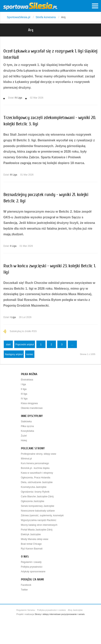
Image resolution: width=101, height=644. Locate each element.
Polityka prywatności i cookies (52, 610)
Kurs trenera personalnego (35, 463)
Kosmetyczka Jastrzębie (34, 487)
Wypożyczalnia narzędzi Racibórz (39, 520)
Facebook (26, 585)
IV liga (24, 399)
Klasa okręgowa (29, 403)
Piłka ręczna (27, 426)
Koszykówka (28, 431)
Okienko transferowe (32, 408)
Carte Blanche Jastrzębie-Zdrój (37, 497)
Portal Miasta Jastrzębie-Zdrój (37, 530)
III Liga (13, 175)
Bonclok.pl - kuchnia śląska (35, 468)
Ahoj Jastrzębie (75, 610)
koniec (30, 354)
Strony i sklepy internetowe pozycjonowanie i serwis (60, 614)
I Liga (13, 317)
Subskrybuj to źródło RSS (23, 331)
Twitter (24, 590)
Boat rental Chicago (31, 544)
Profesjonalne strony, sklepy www (39, 454)
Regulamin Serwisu (26, 610)
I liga (23, 384)
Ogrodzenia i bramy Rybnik (35, 492)
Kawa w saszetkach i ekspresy (37, 473)
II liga (24, 389)
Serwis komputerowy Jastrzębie (38, 506)
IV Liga (18, 98)
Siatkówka (26, 422)
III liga (24, 394)
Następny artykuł (14, 354)
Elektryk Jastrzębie (31, 534)
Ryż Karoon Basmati (32, 549)
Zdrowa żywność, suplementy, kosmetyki (42, 515)
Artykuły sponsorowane (33, 572)
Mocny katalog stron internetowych (39, 525)
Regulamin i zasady (31, 562)
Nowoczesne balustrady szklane (38, 511)
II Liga (13, 246)
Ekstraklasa (27, 380)
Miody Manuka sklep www (35, 539)
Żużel (24, 436)
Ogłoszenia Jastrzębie (33, 501)
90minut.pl (26, 459)
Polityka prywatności (32, 567)
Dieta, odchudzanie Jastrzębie (37, 482)
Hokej (24, 440)
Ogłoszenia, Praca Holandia (36, 478)
